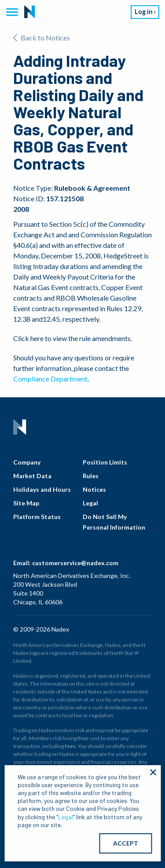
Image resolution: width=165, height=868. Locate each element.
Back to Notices (42, 38)
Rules (91, 476)
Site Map (26, 503)
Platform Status (37, 517)
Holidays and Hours (42, 489)
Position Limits (105, 462)
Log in (144, 12)
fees (70, 746)
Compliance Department (50, 379)
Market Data (32, 476)
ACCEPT (126, 843)
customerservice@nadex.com (75, 563)
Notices (94, 489)
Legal (90, 503)
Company (27, 462)
